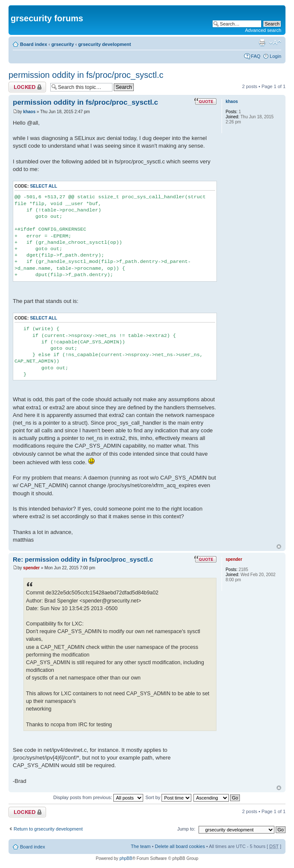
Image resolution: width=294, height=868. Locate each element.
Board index (34, 44)
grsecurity (62, 44)
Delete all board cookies (180, 846)
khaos (29, 112)
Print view (262, 43)
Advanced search (263, 30)
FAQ (256, 56)
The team (141, 846)
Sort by (168, 797)
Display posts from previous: (98, 797)
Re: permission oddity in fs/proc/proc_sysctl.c (83, 559)
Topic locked (27, 87)
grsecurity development (104, 44)
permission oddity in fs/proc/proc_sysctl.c (86, 75)
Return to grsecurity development (48, 829)
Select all (43, 186)
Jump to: (186, 829)
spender (31, 568)
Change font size (275, 43)
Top (279, 547)
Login (275, 56)
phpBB (126, 858)
